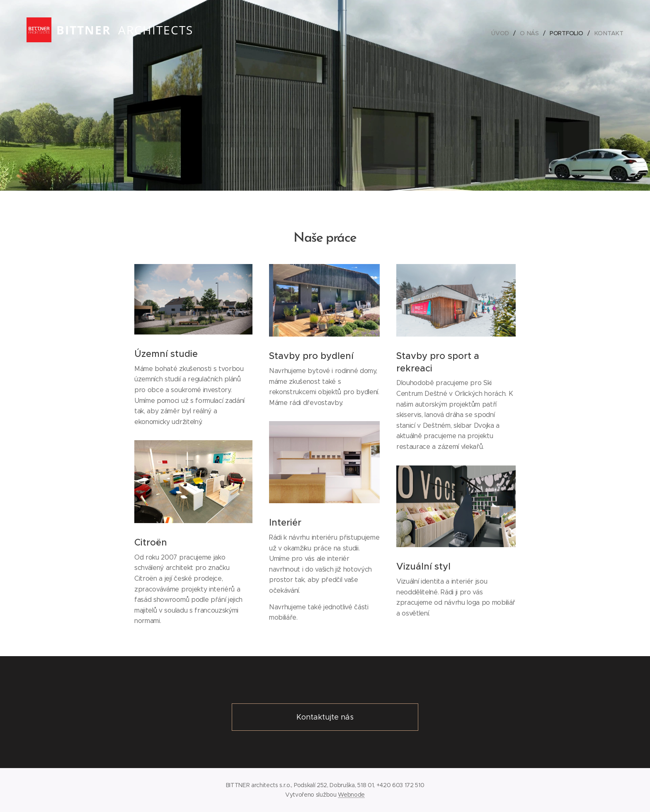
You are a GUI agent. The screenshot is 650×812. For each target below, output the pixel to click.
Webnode (351, 795)
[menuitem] (502, 33)
